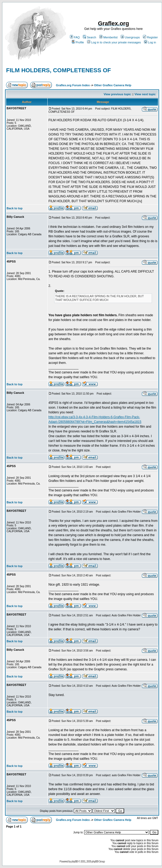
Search (89, 37)
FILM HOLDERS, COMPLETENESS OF (58, 70)
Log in (150, 42)
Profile (78, 42)
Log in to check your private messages (114, 42)
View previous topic (117, 94)
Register (150, 37)
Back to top (15, 208)
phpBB (75, 862)
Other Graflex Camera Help (113, 85)
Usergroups (130, 37)
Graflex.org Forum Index (73, 85)
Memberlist (108, 37)
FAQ (75, 37)
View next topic (145, 94)
